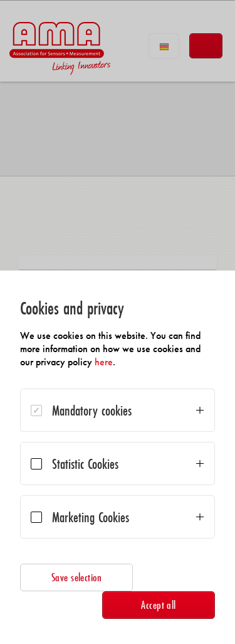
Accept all (159, 605)
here (104, 362)
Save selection (77, 577)
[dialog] (118, 457)
